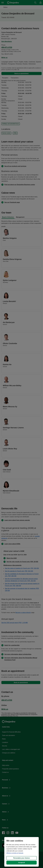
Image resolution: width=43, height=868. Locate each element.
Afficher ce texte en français (15, 853)
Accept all (22, 863)
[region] (21, 852)
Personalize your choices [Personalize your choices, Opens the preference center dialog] (21, 858)
